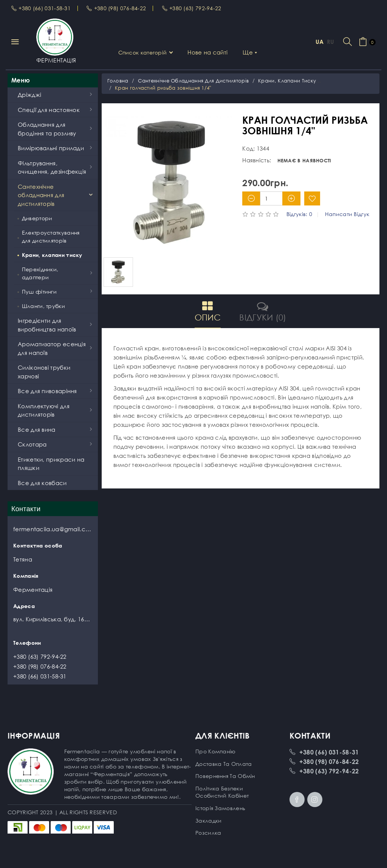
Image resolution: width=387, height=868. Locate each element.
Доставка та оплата (224, 764)
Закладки (208, 821)
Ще (250, 52)
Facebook (297, 800)
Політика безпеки (219, 788)
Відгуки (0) (263, 311)
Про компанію (216, 751)
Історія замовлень (220, 808)
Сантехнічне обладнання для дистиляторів (193, 81)
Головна (118, 81)
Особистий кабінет (222, 796)
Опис (208, 311)
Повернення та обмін (225, 776)
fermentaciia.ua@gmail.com (53, 529)
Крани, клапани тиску (287, 81)
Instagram (315, 800)
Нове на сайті (207, 52)
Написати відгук (347, 214)
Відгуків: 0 (299, 214)
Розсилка (208, 833)
